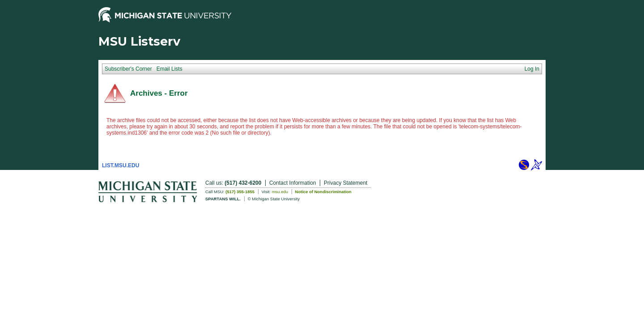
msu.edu (280, 192)
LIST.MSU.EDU (121, 165)
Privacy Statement (345, 183)
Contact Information (293, 183)
